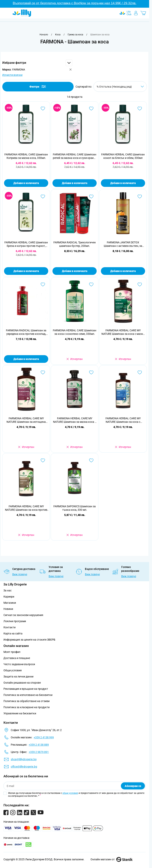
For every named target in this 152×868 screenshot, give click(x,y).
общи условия (70, 793)
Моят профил (12, 652)
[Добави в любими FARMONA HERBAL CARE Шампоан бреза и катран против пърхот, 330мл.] (43, 196)
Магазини (10, 603)
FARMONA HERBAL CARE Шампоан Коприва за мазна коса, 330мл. (26, 156)
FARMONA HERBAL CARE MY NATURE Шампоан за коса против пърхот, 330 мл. (26, 508)
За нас (7, 590)
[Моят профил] (136, 13)
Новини (8, 609)
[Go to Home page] (22, 13)
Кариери (9, 597)
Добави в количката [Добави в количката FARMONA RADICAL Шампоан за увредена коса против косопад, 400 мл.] (26, 359)
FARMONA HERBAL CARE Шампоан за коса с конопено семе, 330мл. (75, 332)
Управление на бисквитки (20, 713)
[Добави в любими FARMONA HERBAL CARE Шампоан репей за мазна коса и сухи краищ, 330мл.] (91, 109)
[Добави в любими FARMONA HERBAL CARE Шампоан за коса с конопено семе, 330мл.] (91, 284)
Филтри (38, 87)
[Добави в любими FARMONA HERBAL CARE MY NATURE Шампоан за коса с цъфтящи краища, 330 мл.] (140, 372)
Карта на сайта (13, 633)
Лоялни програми (15, 621)
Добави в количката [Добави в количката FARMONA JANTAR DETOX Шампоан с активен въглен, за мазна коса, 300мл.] (123, 271)
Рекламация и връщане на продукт (26, 689)
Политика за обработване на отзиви (27, 701)
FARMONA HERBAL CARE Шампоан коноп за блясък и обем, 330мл (123, 156)
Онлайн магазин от (112, 859)
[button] (37, 63)
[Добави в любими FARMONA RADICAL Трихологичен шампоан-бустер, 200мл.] (91, 196)
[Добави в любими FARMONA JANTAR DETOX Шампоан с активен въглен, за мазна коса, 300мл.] (140, 196)
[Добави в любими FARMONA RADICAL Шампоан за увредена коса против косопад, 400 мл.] (43, 284)
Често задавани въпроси (19, 664)
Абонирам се (133, 786)
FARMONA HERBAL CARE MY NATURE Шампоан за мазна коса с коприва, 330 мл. (75, 420)
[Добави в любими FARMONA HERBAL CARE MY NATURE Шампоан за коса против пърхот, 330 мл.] (43, 460)
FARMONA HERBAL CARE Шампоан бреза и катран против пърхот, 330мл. (26, 244)
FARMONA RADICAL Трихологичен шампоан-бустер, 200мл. (75, 244)
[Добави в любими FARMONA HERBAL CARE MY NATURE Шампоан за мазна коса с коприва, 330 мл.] (91, 372)
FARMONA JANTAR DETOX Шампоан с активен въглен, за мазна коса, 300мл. (123, 244)
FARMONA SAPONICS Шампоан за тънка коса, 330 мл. (75, 508)
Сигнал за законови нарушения (23, 615)
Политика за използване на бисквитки (28, 695)
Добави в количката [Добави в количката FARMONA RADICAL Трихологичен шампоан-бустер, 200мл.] (75, 271)
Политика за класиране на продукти (27, 707)
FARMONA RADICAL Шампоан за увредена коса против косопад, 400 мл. (26, 332)
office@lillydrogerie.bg (24, 767)
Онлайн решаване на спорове (22, 683)
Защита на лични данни (18, 676)
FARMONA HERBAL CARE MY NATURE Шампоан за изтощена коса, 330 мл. (26, 420)
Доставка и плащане (17, 658)
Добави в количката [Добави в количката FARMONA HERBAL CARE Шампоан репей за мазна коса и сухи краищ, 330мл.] (75, 183)
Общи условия (13, 670)
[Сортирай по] (120, 87)
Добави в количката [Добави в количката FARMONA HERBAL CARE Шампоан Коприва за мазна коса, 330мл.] (26, 183)
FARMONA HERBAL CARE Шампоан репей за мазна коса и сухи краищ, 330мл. (75, 156)
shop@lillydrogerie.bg (24, 759)
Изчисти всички (12, 75)
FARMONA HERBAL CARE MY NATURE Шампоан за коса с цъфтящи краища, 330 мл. (123, 420)
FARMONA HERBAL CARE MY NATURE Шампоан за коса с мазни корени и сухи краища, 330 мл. (123, 332)
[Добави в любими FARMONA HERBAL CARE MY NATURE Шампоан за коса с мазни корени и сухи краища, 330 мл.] (140, 284)
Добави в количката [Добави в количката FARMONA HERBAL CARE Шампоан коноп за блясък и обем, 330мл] (123, 183)
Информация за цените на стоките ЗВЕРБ (29, 640)
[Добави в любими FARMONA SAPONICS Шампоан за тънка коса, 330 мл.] (91, 460)
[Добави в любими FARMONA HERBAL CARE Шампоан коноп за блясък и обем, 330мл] (140, 109)
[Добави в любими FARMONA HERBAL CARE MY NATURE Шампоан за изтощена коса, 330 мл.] (43, 372)
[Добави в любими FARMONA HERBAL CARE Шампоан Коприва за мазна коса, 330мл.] (43, 109)
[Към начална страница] (44, 35)
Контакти (10, 627)
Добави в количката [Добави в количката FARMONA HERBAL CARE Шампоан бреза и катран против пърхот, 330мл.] (26, 271)
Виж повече (20, 574)
